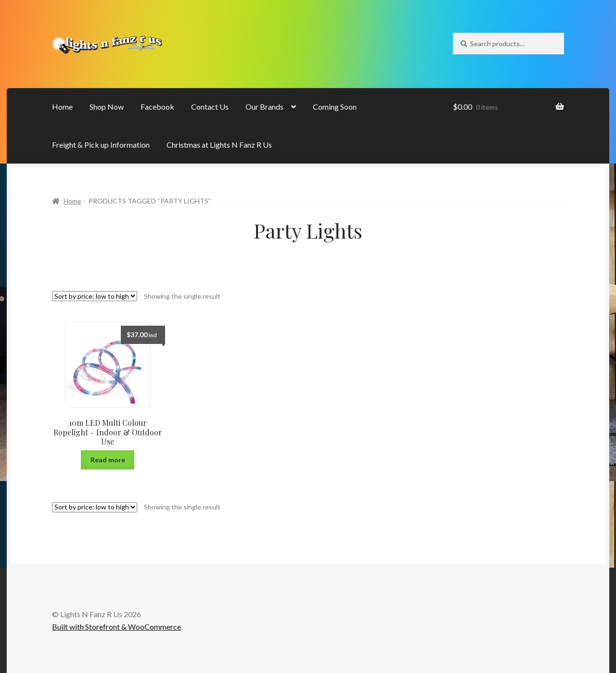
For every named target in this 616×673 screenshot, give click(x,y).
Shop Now (107, 107)
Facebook (157, 107)
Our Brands (264, 107)
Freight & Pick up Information (101, 145)
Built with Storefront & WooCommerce (116, 627)
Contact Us (210, 107)
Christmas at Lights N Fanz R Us (219, 145)
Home (62, 107)
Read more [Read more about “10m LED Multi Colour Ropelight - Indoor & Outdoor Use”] (108, 460)
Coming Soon (335, 107)
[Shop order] (95, 296)
